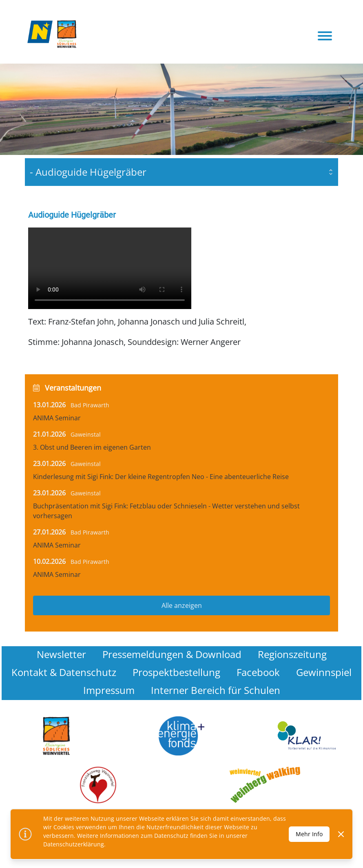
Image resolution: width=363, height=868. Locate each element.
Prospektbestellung (176, 672)
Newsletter (61, 654)
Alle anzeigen (182, 605)
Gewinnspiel (324, 672)
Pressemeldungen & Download (172, 654)
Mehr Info (309, 834)
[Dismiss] (341, 834)
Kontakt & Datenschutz (64, 672)
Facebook (258, 672)
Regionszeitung (292, 654)
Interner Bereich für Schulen (216, 690)
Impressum (109, 690)
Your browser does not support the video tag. (110, 268)
